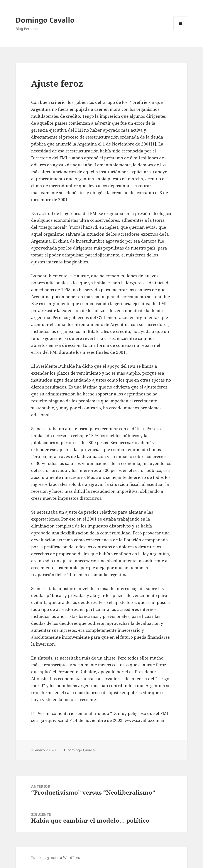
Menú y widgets (180, 30)
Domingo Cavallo (45, 20)
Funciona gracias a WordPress (56, 858)
